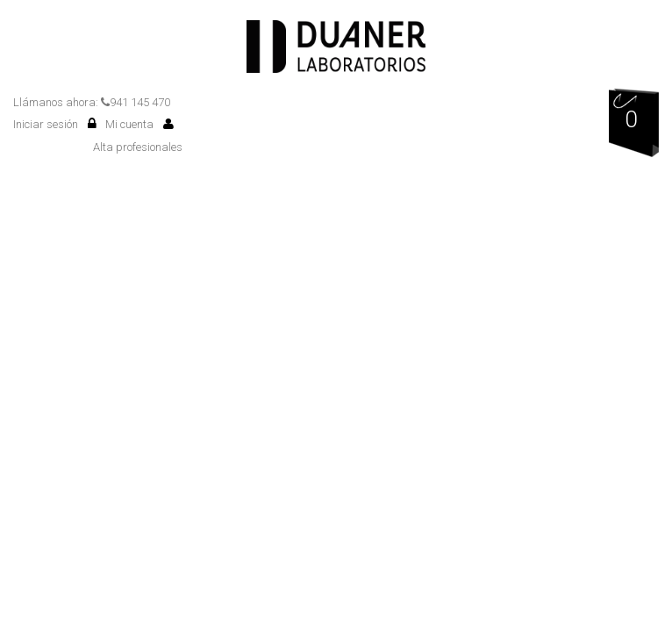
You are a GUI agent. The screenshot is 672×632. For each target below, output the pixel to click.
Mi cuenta (139, 124)
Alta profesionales (138, 147)
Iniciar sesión (55, 124)
